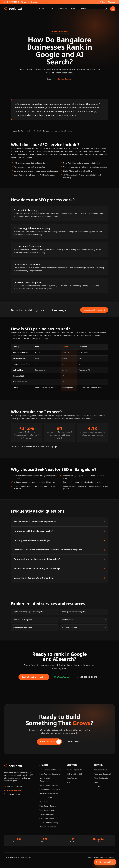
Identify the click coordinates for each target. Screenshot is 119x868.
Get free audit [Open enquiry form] (105, 862)
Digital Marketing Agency (49, 785)
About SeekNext (100, 770)
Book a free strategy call (34, 677)
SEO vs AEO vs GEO (74, 774)
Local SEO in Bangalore (35, 620)
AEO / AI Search (46, 798)
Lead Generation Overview (50, 770)
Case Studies (72, 778)
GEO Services (45, 802)
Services (61, 9)
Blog (68, 782)
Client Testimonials (101, 778)
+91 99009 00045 (15, 790)
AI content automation (35, 628)
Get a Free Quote (51, 743)
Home (42, 9)
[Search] (113, 9)
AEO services (84, 620)
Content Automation (48, 827)
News (73, 9)
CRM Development (47, 819)
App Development (47, 814)
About (51, 9)
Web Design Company (48, 806)
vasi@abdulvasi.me (15, 786)
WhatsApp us (62, 677)
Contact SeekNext (84, 628)
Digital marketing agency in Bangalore (35, 612)
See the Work (73, 743)
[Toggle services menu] (66, 9)
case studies (45, 447)
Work (96, 782)
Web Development (47, 810)
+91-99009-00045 (87, 677)
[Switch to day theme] (106, 9)
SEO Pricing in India (74, 770)
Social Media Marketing (49, 823)
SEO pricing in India (35, 338)
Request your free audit (94, 310)
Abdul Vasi (20, 131)
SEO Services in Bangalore (50, 789)
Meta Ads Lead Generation (50, 774)
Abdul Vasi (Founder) (102, 774)
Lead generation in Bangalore (84, 612)
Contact (83, 9)
